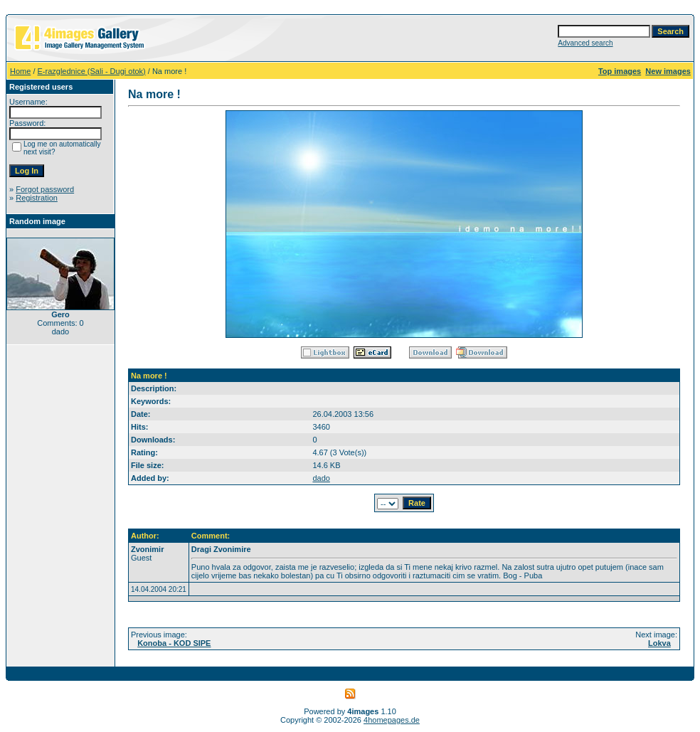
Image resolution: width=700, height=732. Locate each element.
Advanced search (585, 43)
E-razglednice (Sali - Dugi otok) (92, 71)
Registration (37, 198)
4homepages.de (392, 720)
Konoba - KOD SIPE (174, 643)
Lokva (659, 643)
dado (321, 478)
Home (20, 71)
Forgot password (45, 189)
